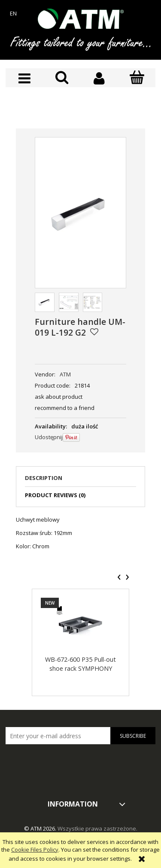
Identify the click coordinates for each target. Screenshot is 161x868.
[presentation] (119, 577)
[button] (24, 78)
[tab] (80, 480)
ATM (65, 374)
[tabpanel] (80, 533)
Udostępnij (49, 437)
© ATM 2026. (41, 828)
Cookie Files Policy (35, 850)
